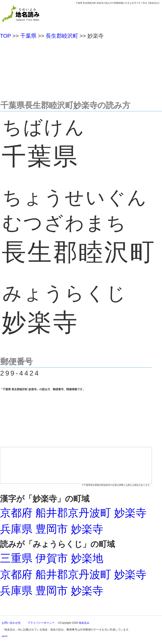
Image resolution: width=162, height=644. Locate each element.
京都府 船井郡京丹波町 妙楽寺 (73, 513)
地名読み (84, 623)
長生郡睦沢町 (62, 36)
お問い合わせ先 (11, 623)
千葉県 (28, 36)
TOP (5, 36)
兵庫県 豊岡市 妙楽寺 (52, 529)
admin (5, 636)
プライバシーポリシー (41, 623)
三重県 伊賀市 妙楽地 (52, 558)
